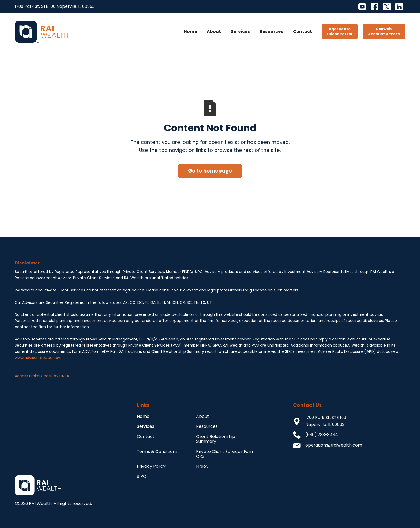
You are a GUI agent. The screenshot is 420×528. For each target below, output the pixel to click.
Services (240, 31)
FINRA (202, 466)
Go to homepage (210, 171)
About (214, 31)
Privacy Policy (151, 466)
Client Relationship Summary (216, 439)
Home (190, 31)
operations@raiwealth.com (334, 445)
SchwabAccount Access (384, 32)
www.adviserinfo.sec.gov (37, 358)
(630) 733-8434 (322, 435)
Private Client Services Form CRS (225, 454)
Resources (271, 31)
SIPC (142, 476)
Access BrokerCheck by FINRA (42, 376)
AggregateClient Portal (340, 32)
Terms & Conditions (157, 452)
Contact (303, 31)
